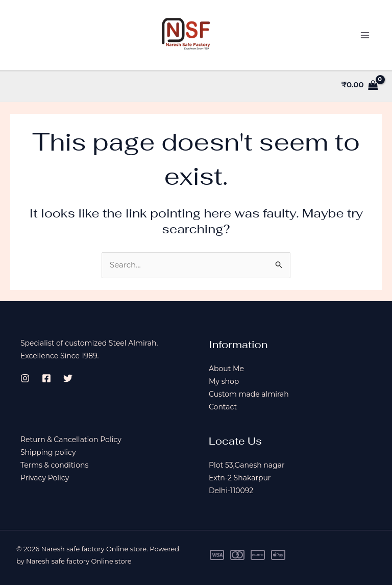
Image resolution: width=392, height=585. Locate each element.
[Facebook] (46, 378)
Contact (223, 407)
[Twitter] (68, 378)
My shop (224, 381)
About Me (226, 369)
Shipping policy (48, 452)
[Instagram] (25, 378)
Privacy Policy (45, 478)
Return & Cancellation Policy (71, 440)
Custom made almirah (249, 394)
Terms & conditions (54, 465)
